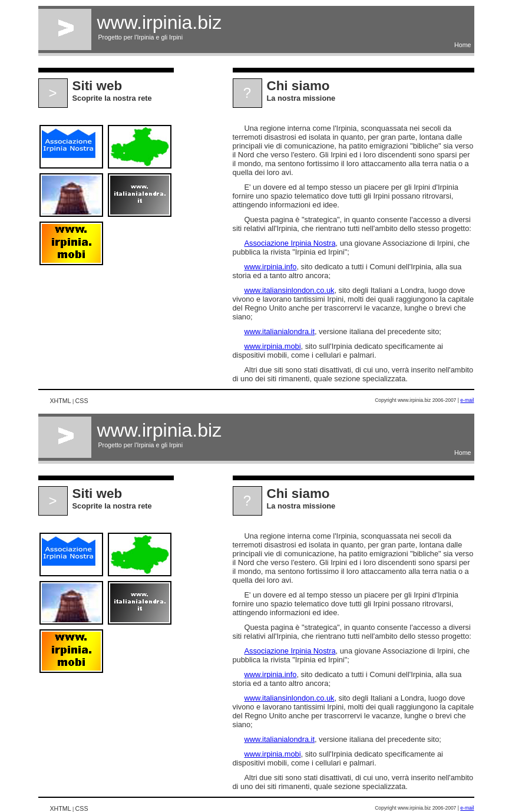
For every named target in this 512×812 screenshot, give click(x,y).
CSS (82, 401)
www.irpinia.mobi (273, 346)
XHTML (61, 401)
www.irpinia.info (271, 267)
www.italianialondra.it (280, 331)
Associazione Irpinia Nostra (290, 243)
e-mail (467, 400)
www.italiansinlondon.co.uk (290, 290)
